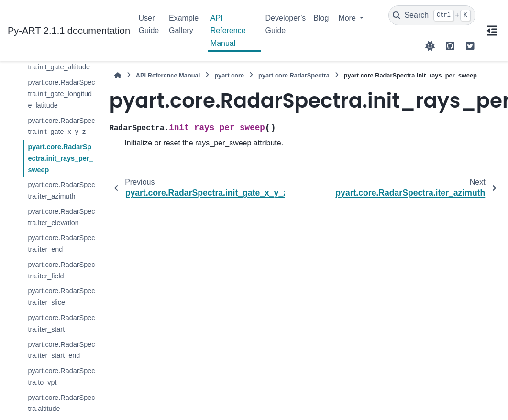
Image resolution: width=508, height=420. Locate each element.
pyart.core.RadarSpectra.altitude (61, 403)
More (348, 18)
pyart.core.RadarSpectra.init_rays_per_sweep (60, 158)
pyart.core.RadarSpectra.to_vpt (61, 376)
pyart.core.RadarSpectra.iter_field (61, 270)
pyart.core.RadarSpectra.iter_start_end (61, 350)
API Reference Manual (228, 31)
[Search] (432, 15)
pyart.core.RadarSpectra (294, 75)
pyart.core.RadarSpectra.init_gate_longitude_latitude (61, 94)
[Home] (118, 75)
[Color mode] (430, 46)
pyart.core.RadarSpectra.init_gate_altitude (61, 62)
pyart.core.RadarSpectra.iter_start (61, 323)
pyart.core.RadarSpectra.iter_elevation (61, 217)
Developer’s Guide (286, 24)
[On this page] (492, 31)
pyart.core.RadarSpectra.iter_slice (61, 297)
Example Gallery (184, 24)
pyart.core (229, 75)
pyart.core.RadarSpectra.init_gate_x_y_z (61, 126)
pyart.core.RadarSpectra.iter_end (61, 243)
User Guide (149, 24)
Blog (321, 18)
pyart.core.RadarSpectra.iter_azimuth (61, 190)
